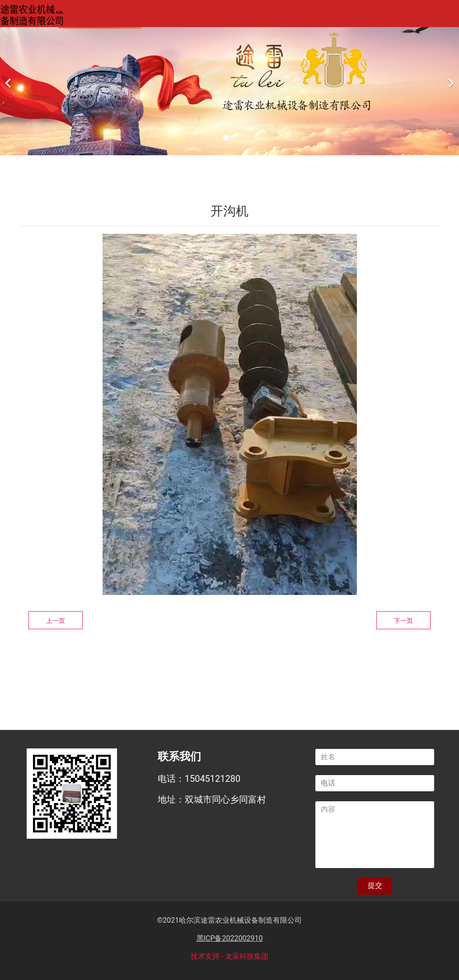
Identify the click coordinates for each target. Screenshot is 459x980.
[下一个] (450, 78)
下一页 (403, 621)
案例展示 (283, 15)
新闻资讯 (348, 15)
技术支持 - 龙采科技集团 (229, 956)
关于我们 (153, 15)
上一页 (56, 621)
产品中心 (218, 15)
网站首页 (88, 15)
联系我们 (413, 15)
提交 (375, 885)
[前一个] (9, 78)
